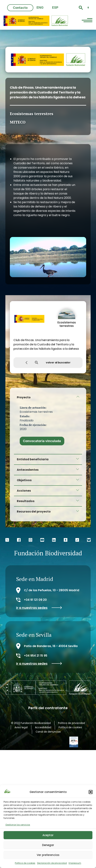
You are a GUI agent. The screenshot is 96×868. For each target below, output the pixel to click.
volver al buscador (48, 363)
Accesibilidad (43, 727)
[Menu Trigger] (87, 21)
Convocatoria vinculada (42, 441)
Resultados (26, 501)
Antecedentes (28, 470)
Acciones (24, 491)
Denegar (48, 845)
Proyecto (24, 397)
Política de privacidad (71, 723)
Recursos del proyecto (34, 512)
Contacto (20, 8)
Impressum (75, 863)
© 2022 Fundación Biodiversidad (31, 723)
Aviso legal (21, 727)
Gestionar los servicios (18, 825)
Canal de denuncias (48, 731)
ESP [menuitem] (55, 8)
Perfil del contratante (48, 708)
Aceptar (48, 835)
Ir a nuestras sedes (39, 608)
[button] (91, 792)
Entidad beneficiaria (33, 459)
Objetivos (24, 480)
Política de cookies (25, 863)
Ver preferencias (48, 855)
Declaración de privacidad (52, 863)
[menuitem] (40, 8)
